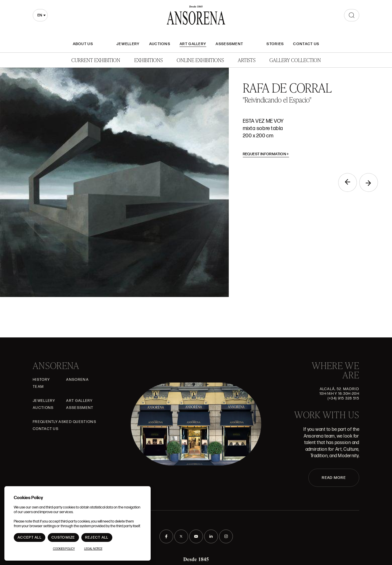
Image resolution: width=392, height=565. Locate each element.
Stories (275, 44)
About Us (83, 44)
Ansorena (77, 380)
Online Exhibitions (200, 60)
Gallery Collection (295, 60)
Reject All (97, 537)
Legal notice (93, 549)
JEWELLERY (128, 44)
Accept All (30, 537)
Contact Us (306, 44)
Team (38, 387)
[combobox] (40, 15)
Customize (63, 537)
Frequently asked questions (65, 422)
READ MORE (334, 478)
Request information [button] (266, 154)
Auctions (160, 44)
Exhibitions (148, 60)
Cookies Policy (64, 549)
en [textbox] (40, 15)
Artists (247, 60)
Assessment (229, 44)
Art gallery (193, 44)
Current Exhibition (96, 60)
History (41, 380)
